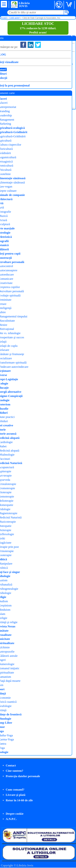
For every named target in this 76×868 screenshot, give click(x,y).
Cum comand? (15, 790)
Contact (11, 765)
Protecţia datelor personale (23, 776)
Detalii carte (11, 103)
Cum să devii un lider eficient (21, 57)
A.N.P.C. (11, 819)
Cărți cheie (44, 77)
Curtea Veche (45, 72)
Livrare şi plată (16, 795)
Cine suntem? (15, 771)
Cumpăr (13, 96)
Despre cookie (15, 814)
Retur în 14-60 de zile (19, 800)
